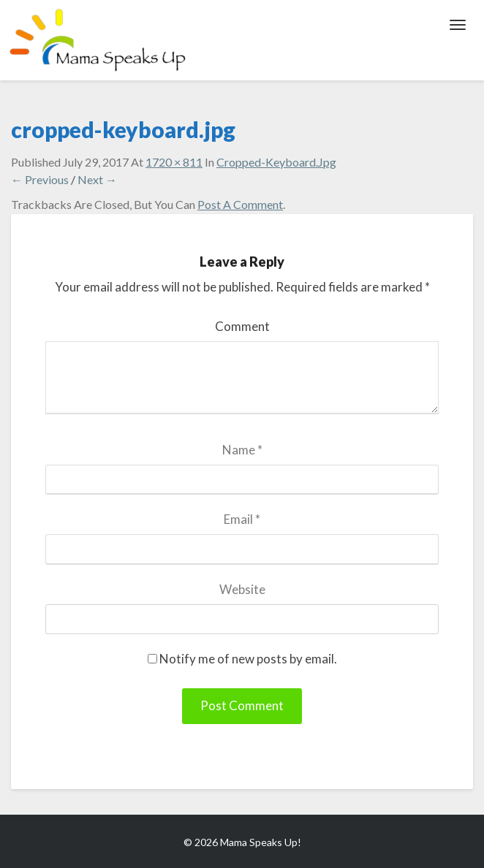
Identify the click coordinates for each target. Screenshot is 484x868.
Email (242, 519)
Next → (97, 179)
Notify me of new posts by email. (248, 659)
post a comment (240, 204)
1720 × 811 (174, 162)
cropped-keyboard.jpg (276, 162)
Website (242, 589)
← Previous (40, 179)
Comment (242, 326)
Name (242, 450)
